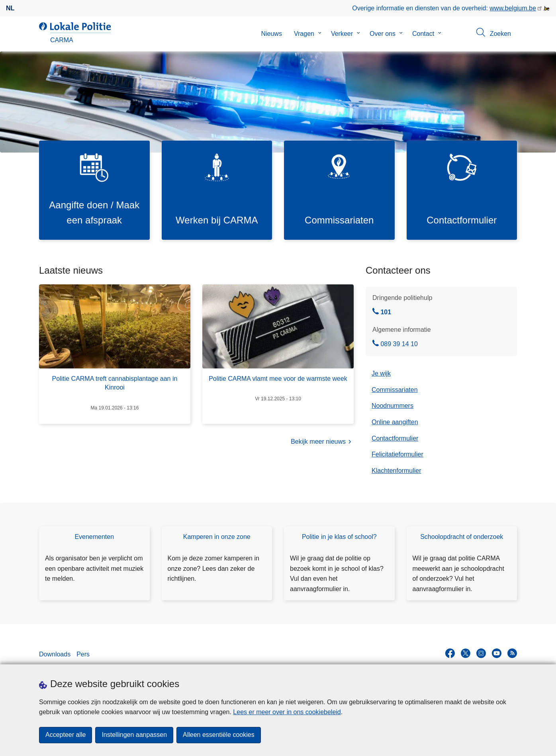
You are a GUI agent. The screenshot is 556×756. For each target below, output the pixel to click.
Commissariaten (395, 390)
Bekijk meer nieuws (322, 442)
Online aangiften (395, 422)
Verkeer (342, 34)
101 (382, 313)
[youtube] (497, 654)
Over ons (383, 34)
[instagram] (481, 654)
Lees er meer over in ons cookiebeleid (287, 712)
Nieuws (271, 34)
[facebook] (450, 654)
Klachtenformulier (396, 471)
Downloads (55, 654)
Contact (423, 34)
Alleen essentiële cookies (219, 735)
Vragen (304, 34)
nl (10, 8)
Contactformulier (395, 438)
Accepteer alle (66, 735)
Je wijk (381, 374)
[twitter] (466, 654)
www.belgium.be (513, 8)
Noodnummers (393, 406)
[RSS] (512, 654)
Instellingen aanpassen (134, 735)
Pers (83, 654)
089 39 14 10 (395, 345)
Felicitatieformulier (397, 455)
